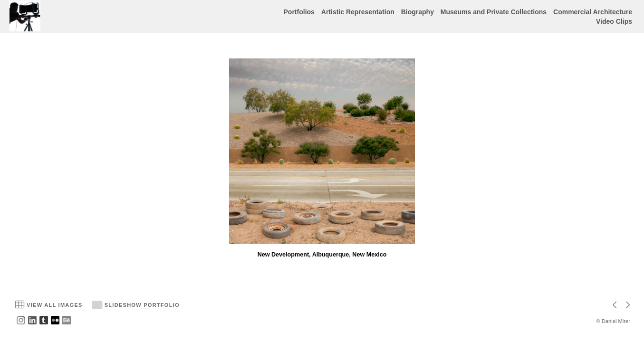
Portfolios (299, 12)
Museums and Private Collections (494, 12)
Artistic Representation (358, 12)
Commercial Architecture (593, 12)
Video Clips (614, 21)
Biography (418, 12)
